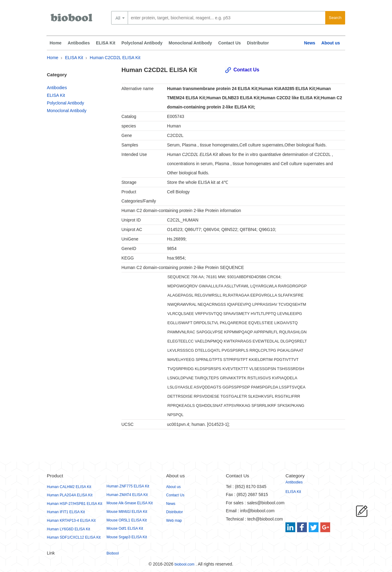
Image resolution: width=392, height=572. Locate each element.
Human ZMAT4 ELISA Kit (127, 495)
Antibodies (79, 43)
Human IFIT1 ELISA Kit (66, 512)
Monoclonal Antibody (190, 43)
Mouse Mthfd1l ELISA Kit (127, 512)
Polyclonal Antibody (142, 43)
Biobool (113, 553)
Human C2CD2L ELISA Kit (115, 58)
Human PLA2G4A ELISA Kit (70, 495)
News (310, 43)
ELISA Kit (106, 43)
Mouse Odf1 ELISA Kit (125, 528)
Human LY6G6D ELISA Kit (68, 529)
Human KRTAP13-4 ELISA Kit (71, 521)
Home (56, 43)
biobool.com (185, 564)
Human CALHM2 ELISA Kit (69, 487)
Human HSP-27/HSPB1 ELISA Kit (75, 504)
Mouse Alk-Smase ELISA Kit (130, 503)
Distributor (258, 43)
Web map (174, 521)
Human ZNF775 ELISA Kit (128, 486)
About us (331, 43)
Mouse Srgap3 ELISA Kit (127, 537)
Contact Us (229, 43)
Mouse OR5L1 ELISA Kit (127, 520)
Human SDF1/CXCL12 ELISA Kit (74, 537)
